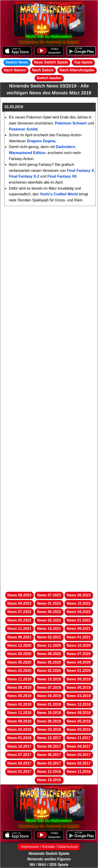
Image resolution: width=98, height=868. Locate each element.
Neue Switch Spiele (51, 62)
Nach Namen (15, 70)
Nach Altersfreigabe (77, 70)
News (19, 595)
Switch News (17, 62)
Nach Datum (43, 70)
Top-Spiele (83, 62)
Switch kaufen (49, 78)
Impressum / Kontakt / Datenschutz (49, 847)
